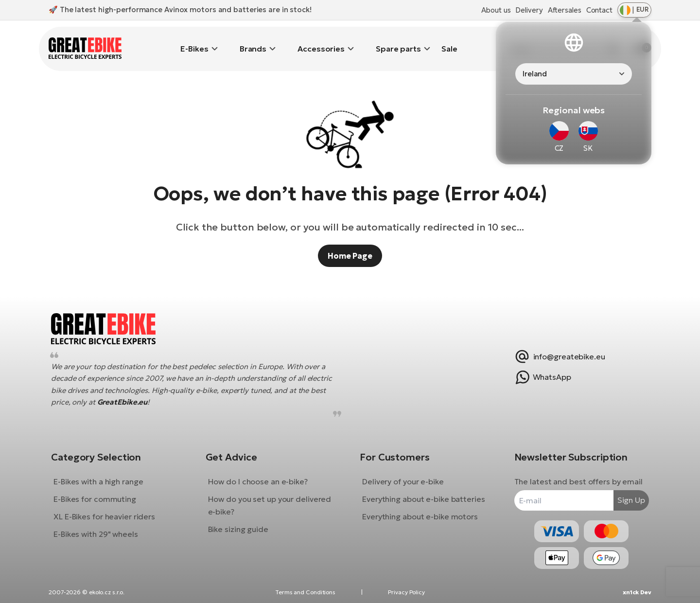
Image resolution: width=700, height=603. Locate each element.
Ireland (535, 74)
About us (496, 10)
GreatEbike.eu (130, 395)
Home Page (350, 241)
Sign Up (624, 493)
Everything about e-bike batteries (424, 492)
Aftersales (565, 10)
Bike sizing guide (242, 522)
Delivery (529, 10)
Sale (449, 41)
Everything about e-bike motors (420, 509)
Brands (253, 41)
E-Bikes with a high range (106, 474)
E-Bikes (194, 41)
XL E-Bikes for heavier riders (112, 509)
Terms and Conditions (305, 592)
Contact (599, 10)
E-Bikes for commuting (102, 492)
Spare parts (398, 41)
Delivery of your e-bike (403, 474)
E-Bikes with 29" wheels (103, 527)
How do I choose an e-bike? (261, 474)
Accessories (321, 41)
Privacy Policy (406, 592)
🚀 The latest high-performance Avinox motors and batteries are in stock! (180, 9)
